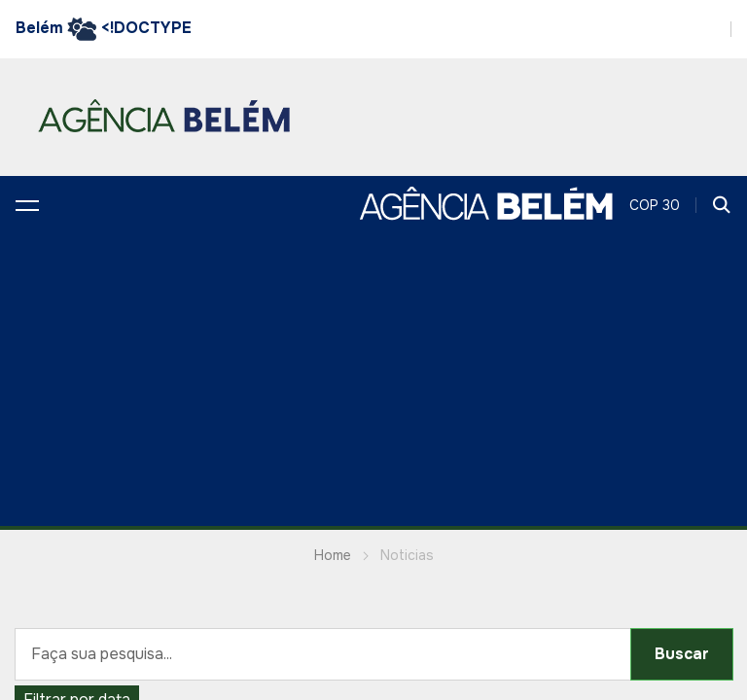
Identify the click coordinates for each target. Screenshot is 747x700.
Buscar (682, 654)
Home (333, 555)
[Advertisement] (373, 380)
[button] (27, 205)
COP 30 (655, 205)
